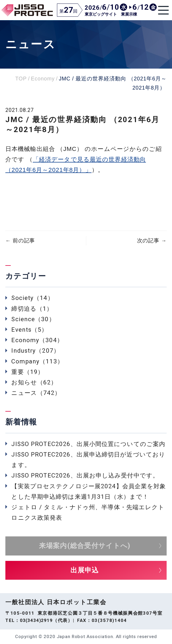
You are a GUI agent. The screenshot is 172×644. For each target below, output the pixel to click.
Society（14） (32, 298)
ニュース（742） (36, 393)
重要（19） (28, 372)
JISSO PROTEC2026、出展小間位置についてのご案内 (88, 444)
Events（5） (29, 330)
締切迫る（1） (32, 309)
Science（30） (33, 319)
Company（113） (37, 361)
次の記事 (152, 241)
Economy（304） (37, 340)
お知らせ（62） (34, 382)
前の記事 (20, 241)
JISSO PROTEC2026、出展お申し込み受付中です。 (85, 475)
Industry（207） (35, 351)
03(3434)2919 (36, 620)
